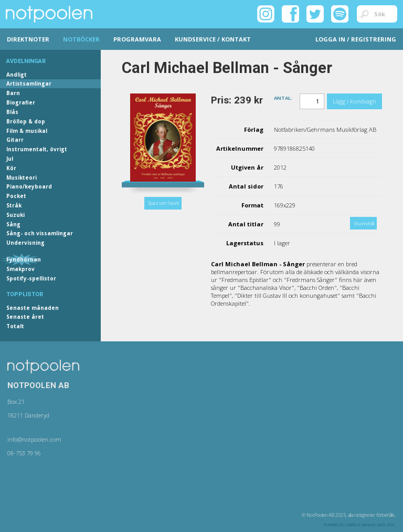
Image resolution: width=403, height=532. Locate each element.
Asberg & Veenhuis (360, 525)
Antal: (283, 97)
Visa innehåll (364, 223)
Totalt (15, 326)
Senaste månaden (33, 308)
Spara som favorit (163, 203)
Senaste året (25, 317)
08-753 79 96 (24, 453)
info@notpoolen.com (34, 439)
